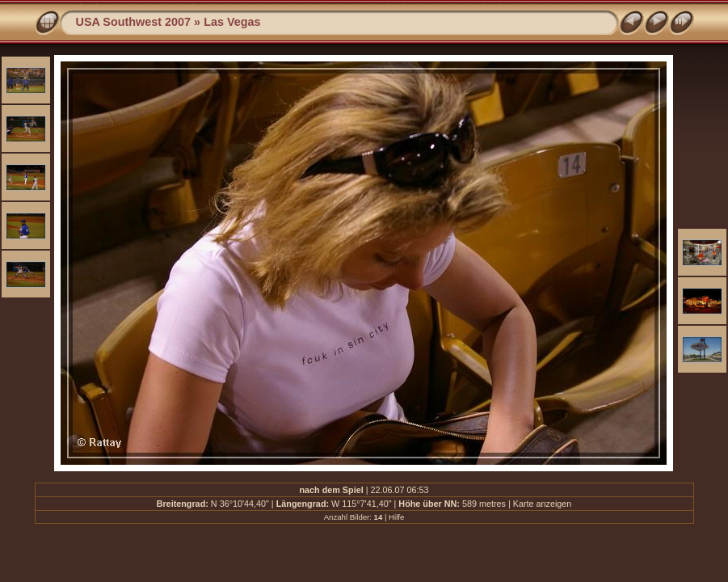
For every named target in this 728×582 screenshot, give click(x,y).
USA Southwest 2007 (134, 22)
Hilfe (396, 517)
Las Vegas (232, 22)
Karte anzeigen (543, 504)
